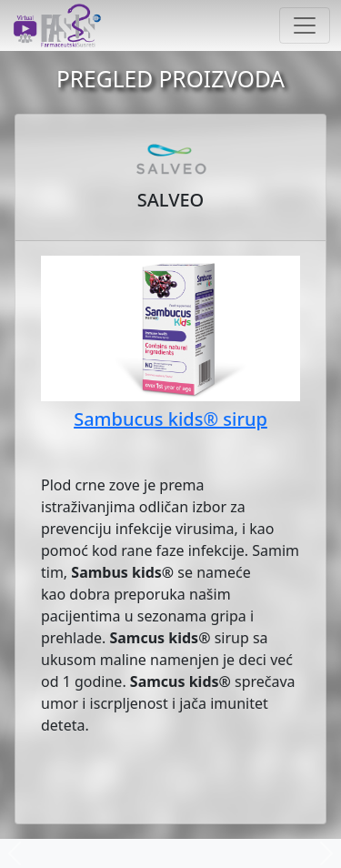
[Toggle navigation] (305, 25)
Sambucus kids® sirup (170, 419)
